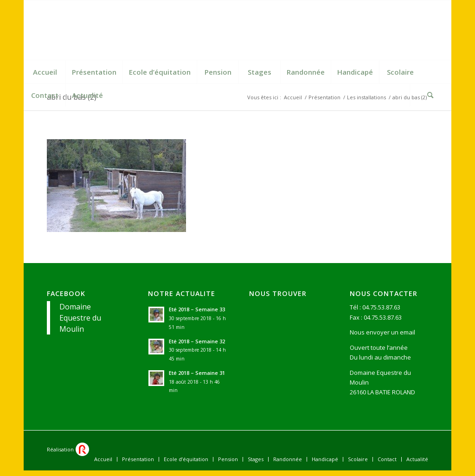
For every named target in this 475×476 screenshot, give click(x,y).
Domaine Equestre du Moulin (80, 318)
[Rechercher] (430, 95)
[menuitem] (45, 72)
